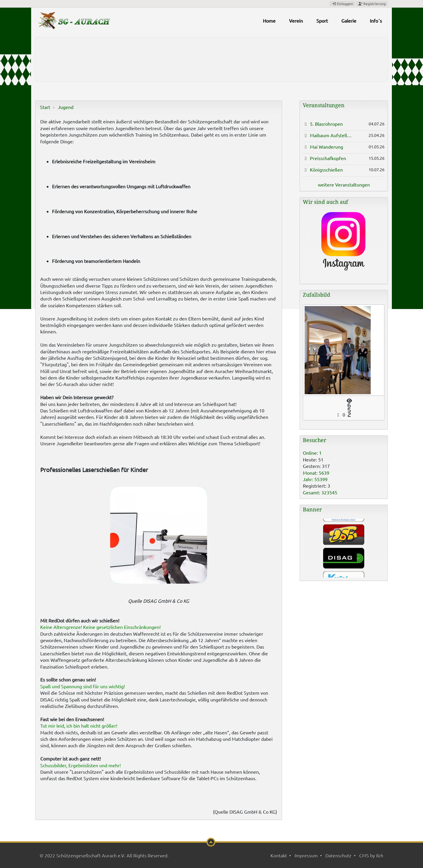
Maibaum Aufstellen (331, 135)
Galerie (349, 21)
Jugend (66, 107)
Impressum (306, 855)
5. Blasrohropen (326, 124)
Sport (322, 21)
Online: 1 (312, 453)
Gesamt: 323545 (320, 492)
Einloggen (342, 4)
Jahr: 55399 (315, 479)
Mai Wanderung (327, 147)
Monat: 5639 (316, 473)
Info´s (376, 21)
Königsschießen (326, 169)
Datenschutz (339, 855)
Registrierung (372, 4)
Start (45, 107)
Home (269, 21)
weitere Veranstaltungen (344, 184)
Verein (296, 21)
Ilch (380, 855)
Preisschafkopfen (328, 158)
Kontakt (279, 855)
